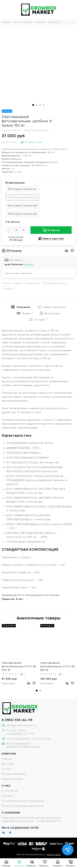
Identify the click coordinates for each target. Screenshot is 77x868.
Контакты (8, 796)
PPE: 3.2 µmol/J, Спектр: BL (22, 189)
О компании (10, 791)
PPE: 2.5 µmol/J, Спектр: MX (22, 206)
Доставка (8, 764)
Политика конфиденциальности (23, 806)
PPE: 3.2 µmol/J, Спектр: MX (22, 214)
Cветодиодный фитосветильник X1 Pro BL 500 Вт (19, 666)
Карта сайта (54, 855)
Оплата (7, 769)
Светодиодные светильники (56, 283)
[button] (33, 105)
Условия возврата (14, 774)
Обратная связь (12, 779)
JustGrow (8, 288)
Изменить (29, 264)
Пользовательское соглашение (23, 801)
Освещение (32, 283)
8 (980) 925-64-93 (17, 720)
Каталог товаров (12, 283)
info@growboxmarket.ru (22, 725)
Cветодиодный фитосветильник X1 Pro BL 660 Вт (58, 666)
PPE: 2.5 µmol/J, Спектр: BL (22, 197)
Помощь (7, 759)
